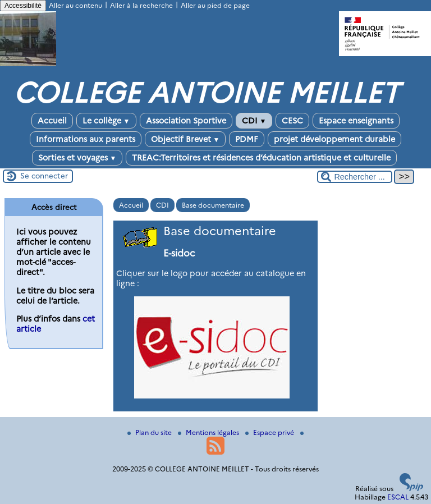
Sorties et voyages (77, 158)
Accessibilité (23, 6)
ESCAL (398, 497)
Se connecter (44, 176)
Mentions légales (209, 432)
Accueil (52, 121)
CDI (254, 121)
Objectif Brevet (185, 139)
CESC (292, 121)
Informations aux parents (86, 139)
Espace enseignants (356, 121)
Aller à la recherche (141, 5)
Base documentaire (213, 205)
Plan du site (150, 432)
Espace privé (270, 432)
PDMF (247, 139)
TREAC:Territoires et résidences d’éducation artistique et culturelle (261, 158)
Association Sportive (186, 121)
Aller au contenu (75, 5)
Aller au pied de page (215, 5)
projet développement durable (334, 139)
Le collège (106, 121)
